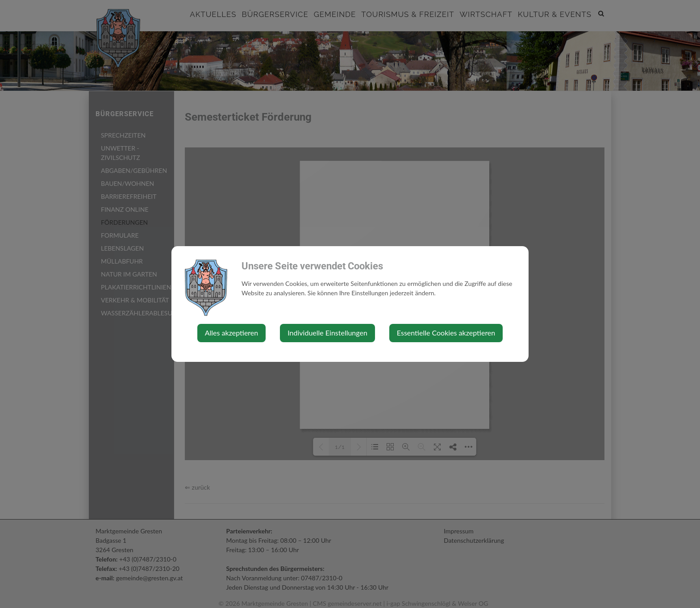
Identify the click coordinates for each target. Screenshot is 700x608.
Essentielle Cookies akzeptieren (446, 333)
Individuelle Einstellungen (327, 333)
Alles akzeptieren (231, 333)
